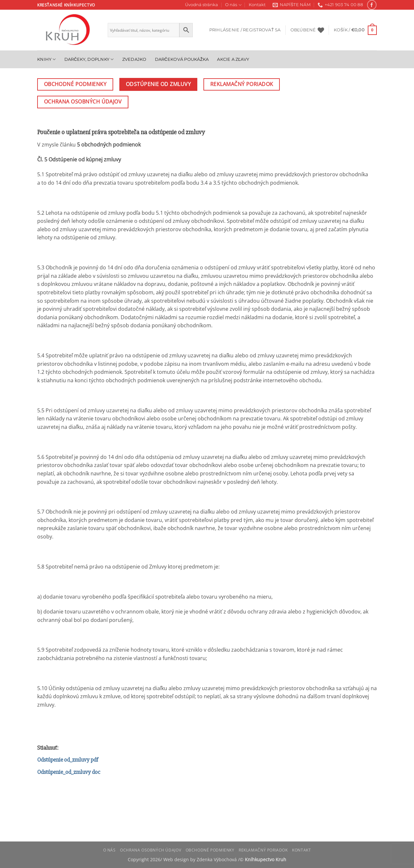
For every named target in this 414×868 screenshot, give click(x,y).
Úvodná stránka (202, 5)
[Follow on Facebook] (372, 5)
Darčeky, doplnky (89, 59)
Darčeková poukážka (182, 59)
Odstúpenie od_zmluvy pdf (68, 760)
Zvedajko (134, 59)
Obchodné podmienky (210, 850)
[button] (245, 30)
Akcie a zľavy (233, 59)
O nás (233, 5)
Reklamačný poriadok (263, 850)
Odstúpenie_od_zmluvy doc (69, 772)
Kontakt (257, 5)
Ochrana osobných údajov (151, 850)
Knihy (47, 59)
